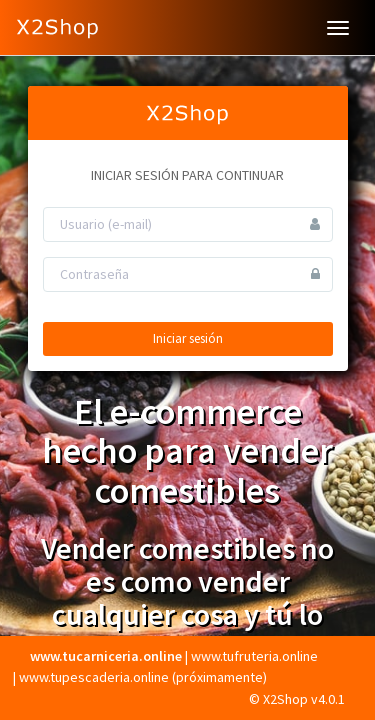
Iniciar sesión (188, 338)
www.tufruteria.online (254, 656)
